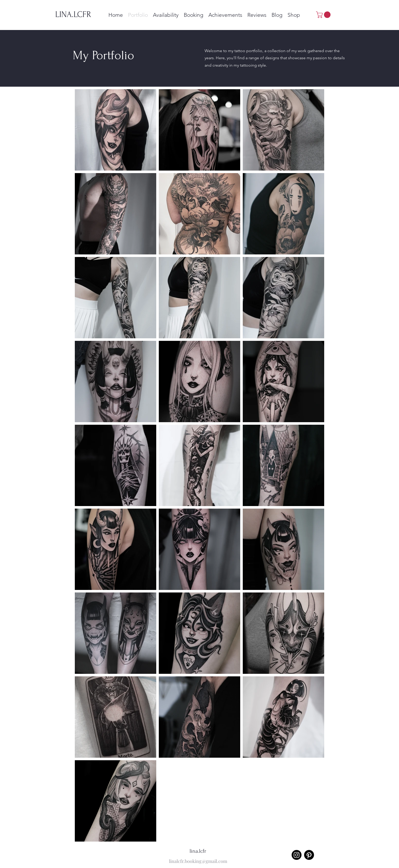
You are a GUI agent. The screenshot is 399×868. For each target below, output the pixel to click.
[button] (324, 15)
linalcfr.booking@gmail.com (198, 861)
